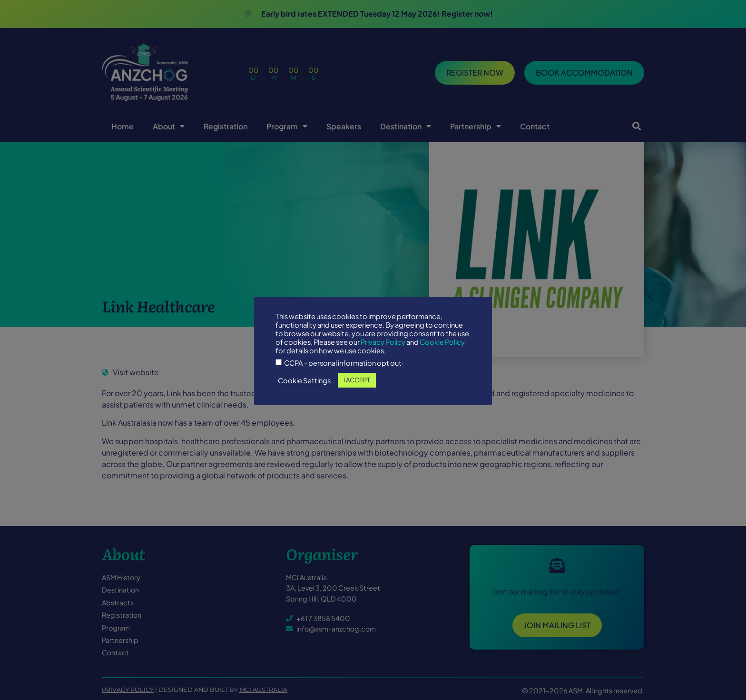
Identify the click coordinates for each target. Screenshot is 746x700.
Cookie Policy (442, 342)
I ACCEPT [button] (357, 380)
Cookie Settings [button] (304, 380)
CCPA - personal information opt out (343, 363)
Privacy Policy (383, 342)
